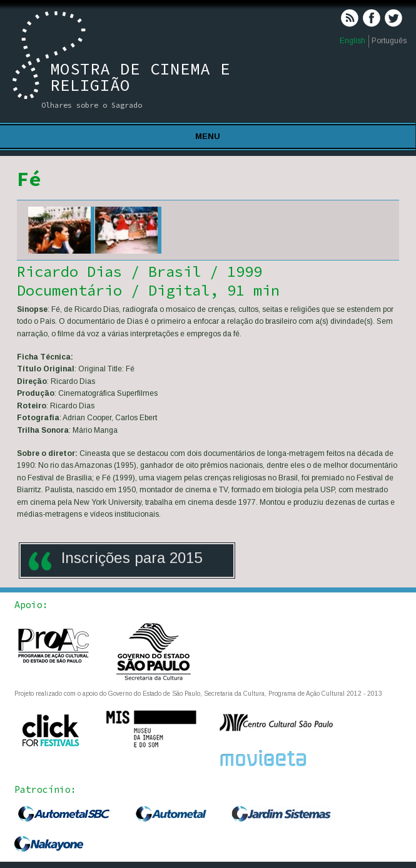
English (353, 41)
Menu (208, 136)
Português (389, 41)
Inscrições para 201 (128, 558)
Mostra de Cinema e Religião (140, 77)
